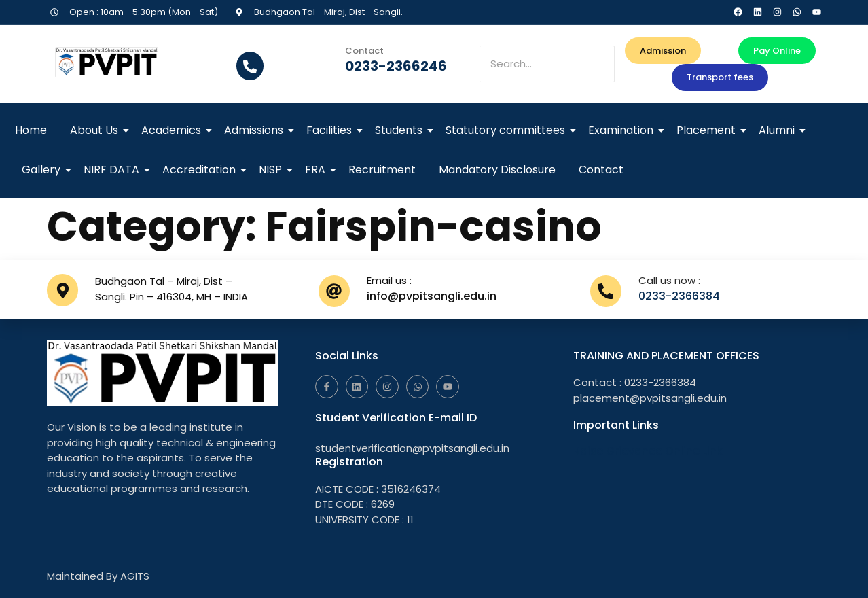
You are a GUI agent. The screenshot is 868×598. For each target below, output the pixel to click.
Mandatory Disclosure (497, 170)
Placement (708, 130)
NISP (273, 170)
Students (401, 130)
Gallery (43, 170)
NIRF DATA (114, 170)
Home (31, 130)
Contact (601, 170)
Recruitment (382, 170)
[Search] (547, 64)
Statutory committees (508, 130)
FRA (318, 170)
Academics (174, 130)
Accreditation (201, 170)
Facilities (331, 130)
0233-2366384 (679, 296)
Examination (623, 130)
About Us (96, 130)
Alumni (779, 130)
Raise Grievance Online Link (648, 451)
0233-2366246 (396, 66)
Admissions (256, 130)
